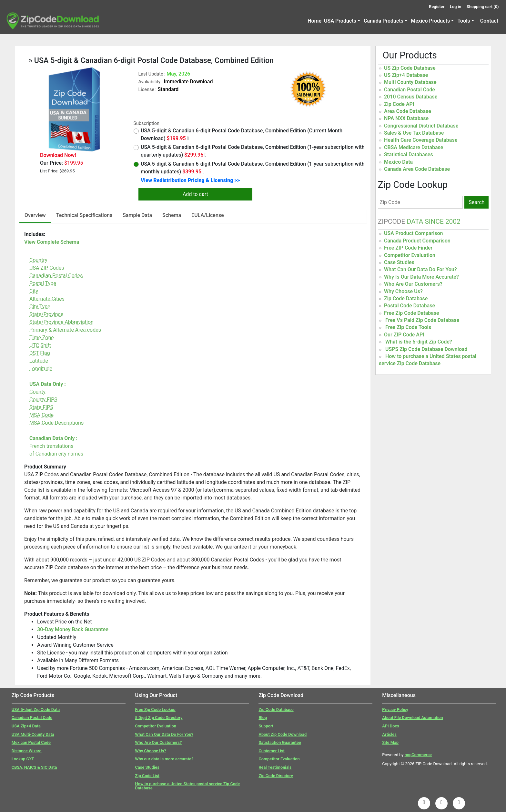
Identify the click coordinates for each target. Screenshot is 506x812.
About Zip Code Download (283, 734)
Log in (455, 7)
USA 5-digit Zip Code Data (36, 709)
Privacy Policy (395, 709)
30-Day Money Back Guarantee (73, 629)
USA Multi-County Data (33, 734)
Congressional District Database (421, 126)
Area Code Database (408, 111)
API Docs (390, 726)
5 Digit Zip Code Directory (159, 718)
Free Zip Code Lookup (155, 709)
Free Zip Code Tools (408, 327)
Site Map (390, 742)
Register (437, 7)
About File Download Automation (412, 718)
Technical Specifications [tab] (84, 215)
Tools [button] (464, 21)
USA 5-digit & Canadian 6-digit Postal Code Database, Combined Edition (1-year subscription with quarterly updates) (249, 151)
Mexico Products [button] (430, 21)
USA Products (340, 21)
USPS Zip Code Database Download (426, 349)
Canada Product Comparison (417, 241)
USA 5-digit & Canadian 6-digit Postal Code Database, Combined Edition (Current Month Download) (238, 134)
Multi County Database (410, 82)
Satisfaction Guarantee (280, 742)
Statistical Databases (409, 154)
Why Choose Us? (403, 291)
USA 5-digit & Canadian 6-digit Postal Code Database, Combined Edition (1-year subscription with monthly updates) (249, 168)
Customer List (271, 751)
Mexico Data (398, 162)
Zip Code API (399, 104)
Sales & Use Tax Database (414, 133)
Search (476, 202)
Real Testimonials (275, 767)
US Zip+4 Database (406, 75)
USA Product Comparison (414, 233)
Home (314, 21)
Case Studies (399, 262)
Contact (489, 21)
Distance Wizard (27, 751)
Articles (389, 734)
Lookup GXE (23, 759)
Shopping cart (483, 7)
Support (266, 726)
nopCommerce (418, 755)
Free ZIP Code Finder (408, 248)
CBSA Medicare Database (414, 147)
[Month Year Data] (188, 139)
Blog (263, 718)
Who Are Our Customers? (413, 284)
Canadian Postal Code (410, 90)
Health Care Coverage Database (421, 140)
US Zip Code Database (410, 68)
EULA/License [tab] (208, 215)
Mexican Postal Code (31, 742)
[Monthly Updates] (204, 172)
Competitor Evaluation (410, 255)
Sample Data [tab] (137, 215)
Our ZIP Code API (404, 335)
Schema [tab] (172, 215)
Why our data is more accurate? (164, 759)
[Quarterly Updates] (206, 155)
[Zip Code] (420, 202)
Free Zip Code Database (412, 313)
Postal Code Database (410, 306)
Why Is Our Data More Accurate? (421, 277)
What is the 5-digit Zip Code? (419, 342)
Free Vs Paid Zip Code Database (422, 320)
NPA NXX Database (406, 118)
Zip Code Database (406, 298)
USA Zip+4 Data (26, 726)
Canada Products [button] (384, 21)
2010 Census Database (411, 97)
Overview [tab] (35, 215)
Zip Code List (147, 776)
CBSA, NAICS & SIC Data (34, 767)
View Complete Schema (52, 242)
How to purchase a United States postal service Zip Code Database (188, 786)
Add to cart (195, 194)
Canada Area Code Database (417, 169)
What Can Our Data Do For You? (420, 269)
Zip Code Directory (276, 776)
